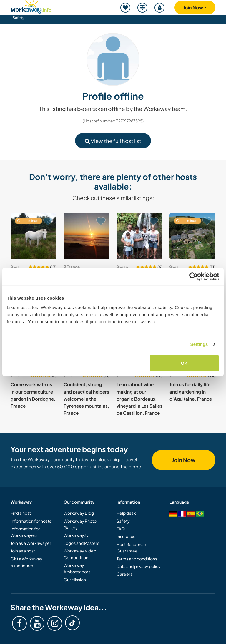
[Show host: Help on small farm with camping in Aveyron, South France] (192, 236)
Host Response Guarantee (131, 547)
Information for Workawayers (25, 532)
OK (184, 363)
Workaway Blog (79, 513)
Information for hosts (31, 521)
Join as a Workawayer (31, 543)
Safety (19, 18)
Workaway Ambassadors (77, 568)
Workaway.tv (76, 535)
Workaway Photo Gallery (80, 524)
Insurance (126, 536)
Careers (124, 574)
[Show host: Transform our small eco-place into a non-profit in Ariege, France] (34, 236)
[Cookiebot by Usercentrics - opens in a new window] (193, 277)
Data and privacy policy (139, 566)
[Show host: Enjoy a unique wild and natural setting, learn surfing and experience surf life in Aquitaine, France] (87, 236)
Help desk (126, 513)
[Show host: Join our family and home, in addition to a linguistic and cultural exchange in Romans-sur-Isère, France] (139, 236)
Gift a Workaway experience (26, 562)
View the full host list (113, 141)
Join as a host (23, 551)
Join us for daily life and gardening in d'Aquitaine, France (191, 391)
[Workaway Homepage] (31, 6)
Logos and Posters (81, 543)
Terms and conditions (137, 559)
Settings (199, 344)
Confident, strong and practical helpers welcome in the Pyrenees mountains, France (86, 399)
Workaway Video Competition (80, 554)
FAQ (121, 529)
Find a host (21, 513)
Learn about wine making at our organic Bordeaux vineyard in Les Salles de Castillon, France (139, 399)
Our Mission (75, 580)
